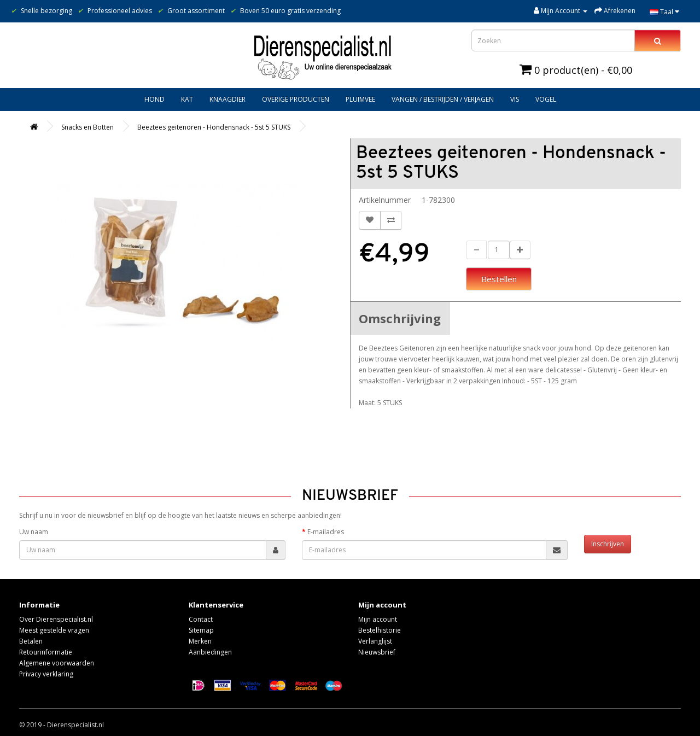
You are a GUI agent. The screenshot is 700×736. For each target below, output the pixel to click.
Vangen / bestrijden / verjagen (443, 99)
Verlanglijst (375, 641)
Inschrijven (608, 544)
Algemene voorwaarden (57, 663)
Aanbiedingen (210, 652)
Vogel (546, 99)
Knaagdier (227, 99)
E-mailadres (326, 532)
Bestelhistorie (380, 630)
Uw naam (34, 532)
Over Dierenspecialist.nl (56, 619)
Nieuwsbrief (377, 652)
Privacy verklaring (46, 674)
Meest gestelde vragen (54, 630)
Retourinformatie (46, 652)
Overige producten (296, 99)
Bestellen (499, 279)
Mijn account (378, 619)
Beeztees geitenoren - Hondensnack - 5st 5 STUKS (214, 127)
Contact (201, 619)
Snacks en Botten (87, 127)
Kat (187, 99)
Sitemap (201, 630)
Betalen (31, 641)
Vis (515, 99)
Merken (200, 641)
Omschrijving (400, 318)
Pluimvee (360, 99)
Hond (154, 99)
